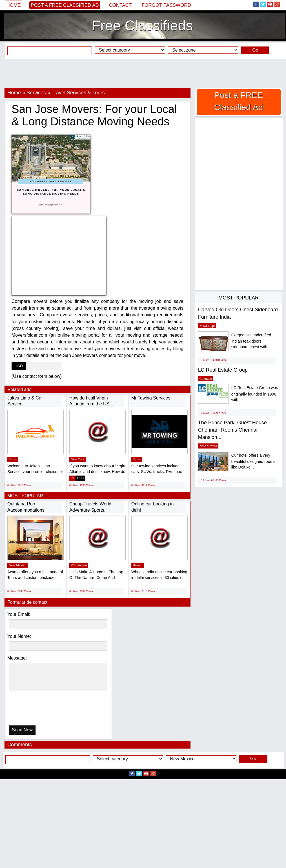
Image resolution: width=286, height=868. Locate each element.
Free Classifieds (142, 26)
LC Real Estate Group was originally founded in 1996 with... (255, 394)
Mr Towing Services (151, 398)
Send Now (22, 730)
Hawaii (138, 565)
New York (78, 459)
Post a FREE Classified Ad (65, 5)
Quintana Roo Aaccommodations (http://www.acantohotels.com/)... (40, 510)
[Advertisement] (143, 73)
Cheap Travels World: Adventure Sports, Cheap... (91, 510)
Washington (79, 565)
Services (36, 93)
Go (255, 50)
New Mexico (17, 565)
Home (14, 5)
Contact (120, 5)
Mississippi (207, 326)
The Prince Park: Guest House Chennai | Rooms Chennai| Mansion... (232, 430)
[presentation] (38, 710)
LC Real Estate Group (223, 370)
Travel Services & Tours (78, 93)
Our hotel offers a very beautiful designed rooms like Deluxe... (253, 461)
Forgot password (166, 5)
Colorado (206, 379)
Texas (13, 459)
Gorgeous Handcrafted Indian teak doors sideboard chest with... (251, 341)
